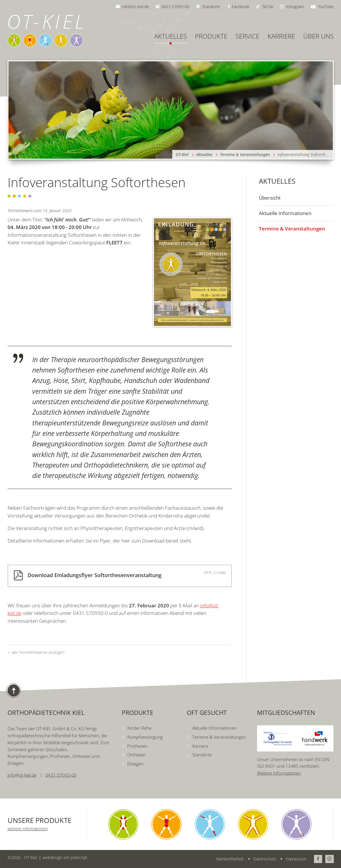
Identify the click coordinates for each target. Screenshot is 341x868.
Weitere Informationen (279, 773)
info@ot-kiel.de (22, 775)
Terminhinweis (20, 211)
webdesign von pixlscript (65, 857)
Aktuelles (277, 181)
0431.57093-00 (61, 775)
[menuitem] (296, 198)
